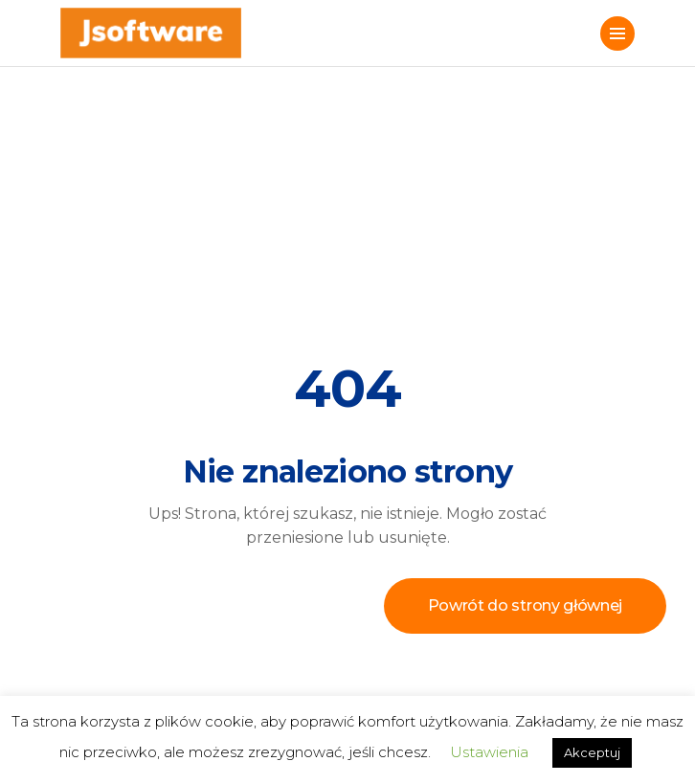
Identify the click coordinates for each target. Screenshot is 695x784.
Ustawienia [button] (489, 752)
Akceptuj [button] (592, 752)
